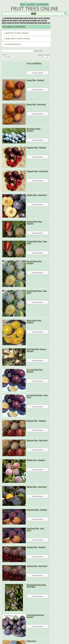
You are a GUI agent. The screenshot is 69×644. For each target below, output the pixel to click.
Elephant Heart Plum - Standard (35, 223)
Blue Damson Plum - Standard (34, 130)
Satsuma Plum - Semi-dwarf (37, 566)
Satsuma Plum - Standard (36, 547)
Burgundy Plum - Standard (36, 148)
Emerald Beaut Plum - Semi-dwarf (37, 292)
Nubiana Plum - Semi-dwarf (37, 487)
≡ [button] (65, 14)
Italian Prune (31, 641)
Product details (38, 73)
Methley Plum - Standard (36, 460)
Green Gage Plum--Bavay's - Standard (37, 350)
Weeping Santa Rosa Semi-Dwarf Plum (36, 586)
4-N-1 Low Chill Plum (34, 64)
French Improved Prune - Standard (36, 616)
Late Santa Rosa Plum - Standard (35, 371)
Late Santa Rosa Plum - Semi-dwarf (37, 396)
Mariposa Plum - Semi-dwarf (37, 441)
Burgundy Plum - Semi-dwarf (37, 171)
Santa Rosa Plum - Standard (37, 510)
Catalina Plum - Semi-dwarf (37, 195)
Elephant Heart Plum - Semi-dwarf (37, 243)
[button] (26, 33)
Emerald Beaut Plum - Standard (34, 262)
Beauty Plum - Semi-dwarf (36, 105)
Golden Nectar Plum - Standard (34, 322)
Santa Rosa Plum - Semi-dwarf (35, 530)
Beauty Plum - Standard (35, 80)
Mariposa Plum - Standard (36, 421)
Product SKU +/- (8, 57)
